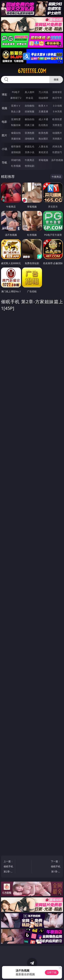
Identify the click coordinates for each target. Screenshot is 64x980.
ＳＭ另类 (57, 111)
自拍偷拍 (30, 106)
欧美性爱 (57, 119)
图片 (4, 135)
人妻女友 (43, 146)
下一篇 (55, 867)
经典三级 (30, 125)
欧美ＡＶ (43, 106)
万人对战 (43, 92)
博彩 (4, 94)
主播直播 (43, 111)
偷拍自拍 (30, 119)
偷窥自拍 (16, 133)
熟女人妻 (16, 111)
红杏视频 (16, 166)
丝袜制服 (30, 111)
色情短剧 (30, 166)
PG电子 (16, 92)
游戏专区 (57, 92)
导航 (4, 162)
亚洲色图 (30, 133)
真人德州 (30, 92)
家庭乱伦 (30, 146)
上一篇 (9, 867)
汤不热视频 (57, 160)
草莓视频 (43, 160)
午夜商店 (30, 160)
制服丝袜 (16, 125)
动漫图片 (57, 133)
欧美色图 (43, 133)
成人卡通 (43, 119)
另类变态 (57, 125)
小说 (4, 149)
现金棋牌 (43, 98)
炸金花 (30, 98)
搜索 (56, 79)
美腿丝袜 (16, 139)
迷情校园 (16, 152)
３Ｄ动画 (57, 106)
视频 (4, 108)
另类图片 (57, 139)
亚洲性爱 (16, 119)
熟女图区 (43, 139)
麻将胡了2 (16, 98)
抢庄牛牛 (57, 98)
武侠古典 (57, 146)
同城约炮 (16, 160)
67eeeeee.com (32, 71)
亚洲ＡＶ (16, 106)
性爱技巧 (57, 152)
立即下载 (52, 972)
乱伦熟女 (43, 125)
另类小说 (30, 152)
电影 (4, 122)
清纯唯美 (30, 139)
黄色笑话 (43, 152)
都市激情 (16, 146)
